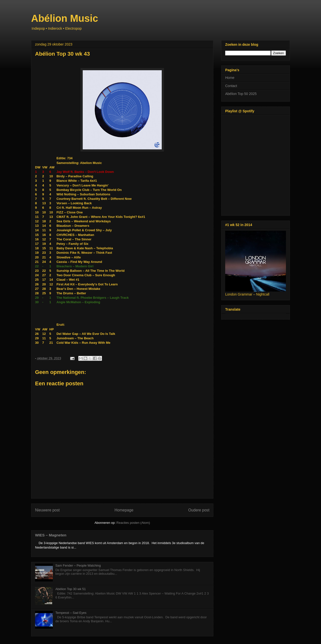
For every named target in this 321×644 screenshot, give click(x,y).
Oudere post (199, 510)
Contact (231, 86)
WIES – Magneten (51, 535)
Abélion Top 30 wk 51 (70, 589)
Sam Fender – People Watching (78, 565)
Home (230, 78)
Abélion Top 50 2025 (241, 94)
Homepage (124, 510)
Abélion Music (65, 18)
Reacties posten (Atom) (133, 523)
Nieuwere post (47, 510)
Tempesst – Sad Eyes (71, 613)
